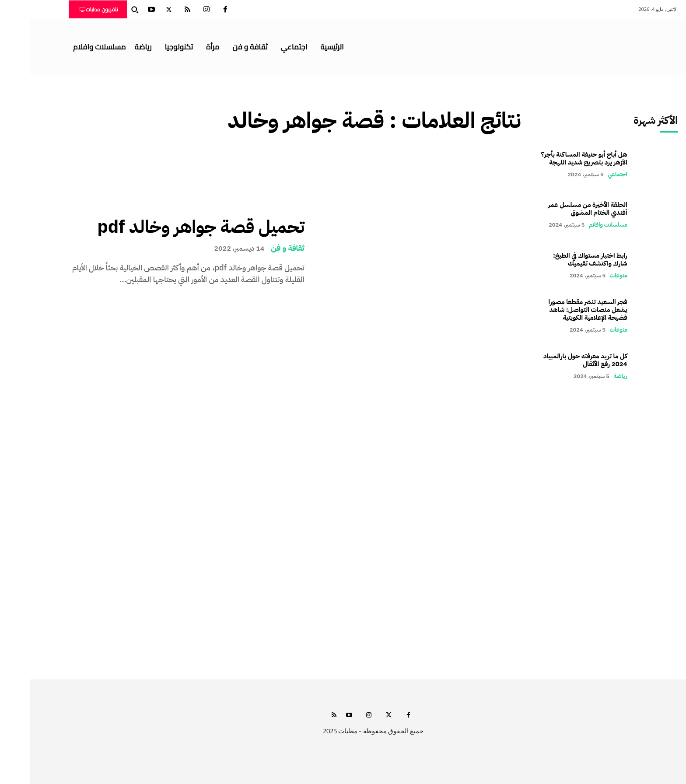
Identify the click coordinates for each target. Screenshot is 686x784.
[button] (105, 10)
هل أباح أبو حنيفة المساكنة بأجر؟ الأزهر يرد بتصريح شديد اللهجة (554, 158)
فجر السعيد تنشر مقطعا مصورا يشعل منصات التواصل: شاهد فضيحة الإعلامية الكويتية (558, 310)
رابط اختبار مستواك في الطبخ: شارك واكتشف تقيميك (560, 259)
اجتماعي (587, 174)
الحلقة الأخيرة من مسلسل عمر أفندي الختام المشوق (558, 209)
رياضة (590, 376)
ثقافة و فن (257, 248)
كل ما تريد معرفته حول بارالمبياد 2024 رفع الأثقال (555, 360)
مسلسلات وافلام (578, 225)
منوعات (588, 275)
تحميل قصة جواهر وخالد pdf (170, 227)
